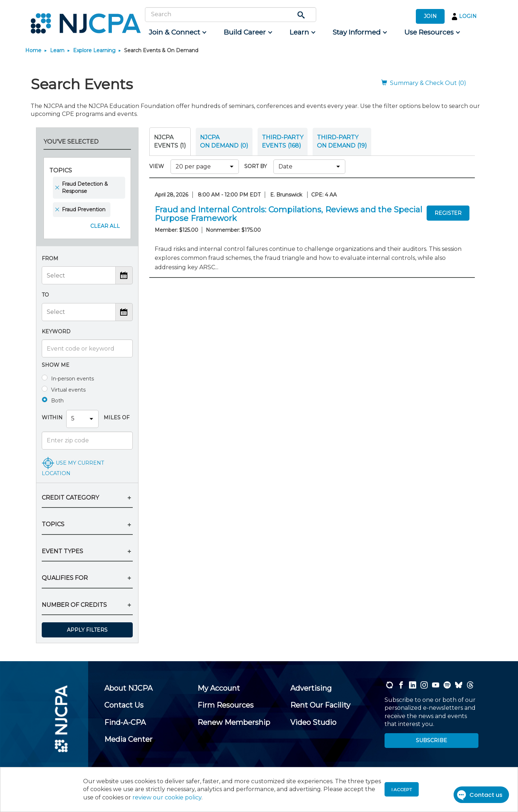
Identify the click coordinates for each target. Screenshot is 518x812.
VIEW (158, 166)
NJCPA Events (170, 141)
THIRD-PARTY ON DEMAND (342, 141)
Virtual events (68, 390)
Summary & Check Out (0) (424, 83)
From (50, 258)
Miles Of (116, 418)
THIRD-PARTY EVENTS (283, 141)
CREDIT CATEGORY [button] (70, 498)
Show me (56, 365)
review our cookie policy (167, 797)
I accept (402, 790)
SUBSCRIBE (431, 740)
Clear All (105, 226)
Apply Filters (87, 630)
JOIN (430, 16)
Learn (57, 50)
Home (33, 50)
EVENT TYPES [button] (62, 551)
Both (57, 401)
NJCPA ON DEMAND (224, 141)
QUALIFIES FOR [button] (65, 578)
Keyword (56, 331)
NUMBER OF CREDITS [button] (74, 605)
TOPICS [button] (53, 524)
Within (52, 418)
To (45, 295)
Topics (61, 170)
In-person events (72, 379)
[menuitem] (177, 32)
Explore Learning (94, 50)
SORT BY (257, 166)
